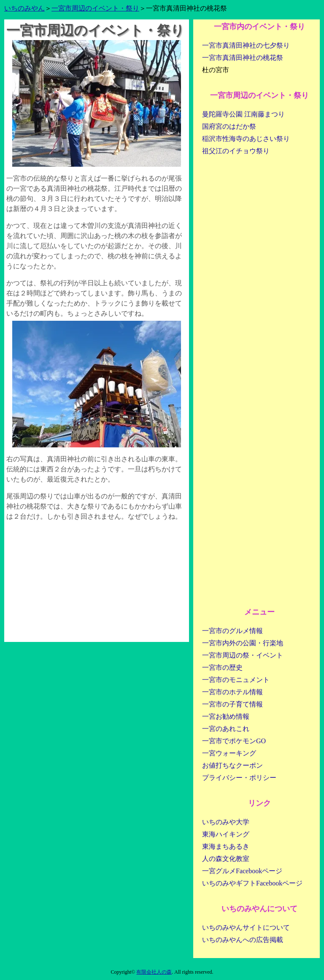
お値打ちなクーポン (232, 765)
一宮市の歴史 (222, 667)
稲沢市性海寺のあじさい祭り (246, 139)
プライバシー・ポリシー (239, 778)
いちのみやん (24, 8)
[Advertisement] (97, 583)
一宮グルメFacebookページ (242, 871)
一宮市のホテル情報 (232, 692)
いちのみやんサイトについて (246, 927)
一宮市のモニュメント (236, 680)
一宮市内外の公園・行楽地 (243, 643)
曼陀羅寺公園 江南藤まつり (243, 114)
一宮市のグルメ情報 (232, 631)
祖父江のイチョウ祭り (236, 151)
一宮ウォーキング (229, 753)
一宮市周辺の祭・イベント (243, 655)
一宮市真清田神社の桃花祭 (243, 58)
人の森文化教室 (226, 859)
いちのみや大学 (226, 822)
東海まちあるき (226, 846)
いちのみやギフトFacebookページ (252, 883)
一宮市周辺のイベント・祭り (95, 8)
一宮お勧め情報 (226, 716)
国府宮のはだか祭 (229, 126)
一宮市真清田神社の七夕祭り (246, 45)
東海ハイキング (226, 834)
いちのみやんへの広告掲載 (243, 940)
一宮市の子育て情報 (232, 704)
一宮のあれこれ (226, 729)
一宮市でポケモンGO (234, 741)
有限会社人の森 (154, 972)
